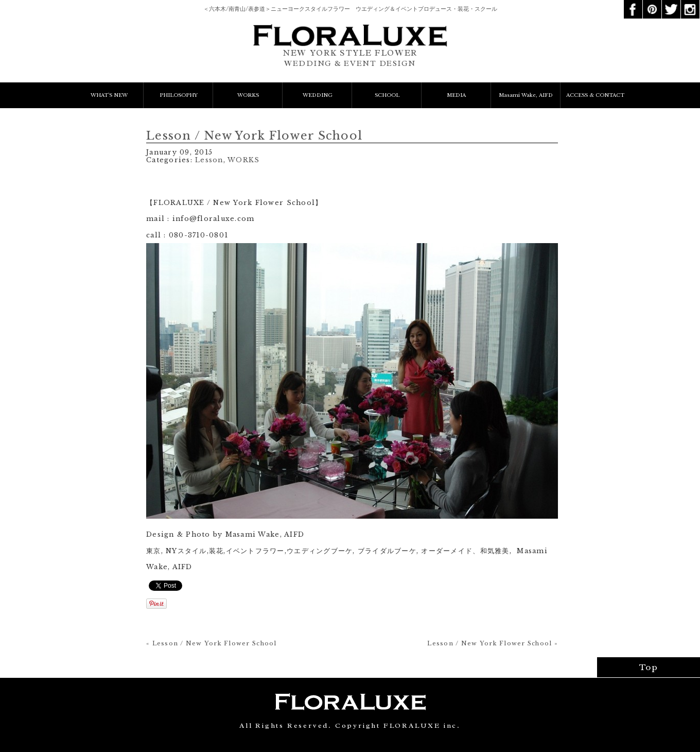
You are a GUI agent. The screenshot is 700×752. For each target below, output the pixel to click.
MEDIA (456, 95)
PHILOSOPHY (179, 95)
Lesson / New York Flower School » (493, 643)
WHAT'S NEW (109, 95)
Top (649, 667)
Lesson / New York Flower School (254, 136)
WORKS (248, 95)
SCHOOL (387, 95)
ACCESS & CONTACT (595, 95)
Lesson (209, 160)
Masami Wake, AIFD (526, 95)
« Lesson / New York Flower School (212, 643)
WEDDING (318, 95)
